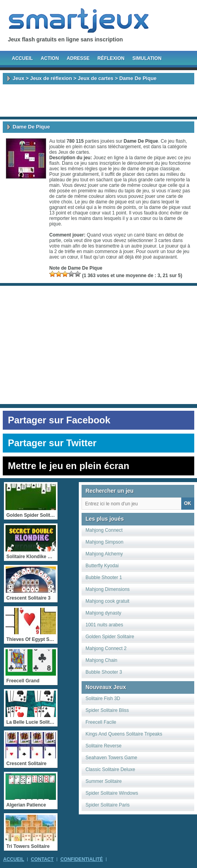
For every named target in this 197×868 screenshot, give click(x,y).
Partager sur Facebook (59, 420)
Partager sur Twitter (52, 443)
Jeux (19, 78)
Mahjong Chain (101, 660)
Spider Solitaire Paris (108, 805)
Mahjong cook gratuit (107, 601)
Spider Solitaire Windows (112, 793)
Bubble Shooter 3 (104, 672)
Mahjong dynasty (103, 613)
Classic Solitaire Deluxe (110, 769)
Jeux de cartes (96, 78)
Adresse (78, 58)
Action (50, 58)
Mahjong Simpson (104, 542)
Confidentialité (82, 859)
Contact (42, 859)
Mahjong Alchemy (104, 554)
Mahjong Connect (104, 530)
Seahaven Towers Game (111, 758)
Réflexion (111, 58)
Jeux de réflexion (51, 78)
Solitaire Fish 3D (103, 698)
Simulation (147, 58)
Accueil (22, 58)
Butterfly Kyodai (102, 566)
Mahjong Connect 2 (106, 648)
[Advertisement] (98, 101)
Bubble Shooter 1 (104, 577)
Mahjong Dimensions (108, 589)
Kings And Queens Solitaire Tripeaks (124, 734)
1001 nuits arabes (104, 625)
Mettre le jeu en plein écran (69, 466)
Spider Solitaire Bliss (107, 710)
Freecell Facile (101, 722)
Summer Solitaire (104, 781)
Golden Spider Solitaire (110, 637)
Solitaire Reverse (103, 746)
